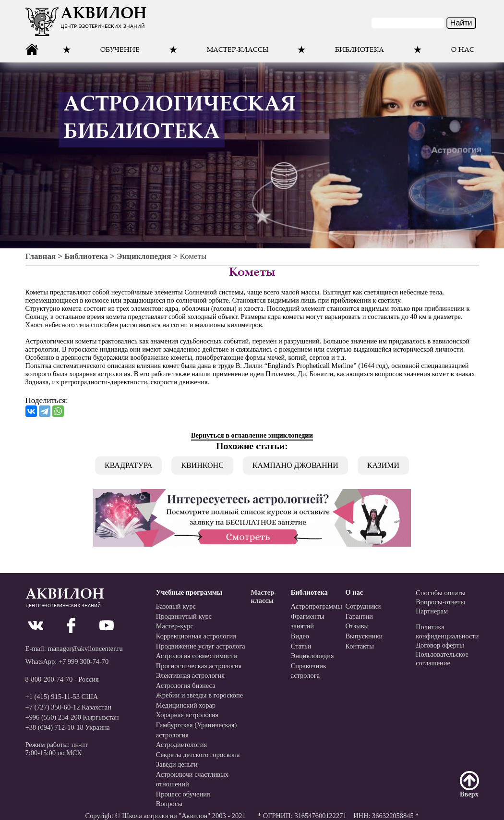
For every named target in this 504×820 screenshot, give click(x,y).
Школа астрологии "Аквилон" (166, 816)
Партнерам (432, 611)
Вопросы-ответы (440, 602)
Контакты (360, 646)
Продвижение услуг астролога (201, 646)
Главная (41, 256)
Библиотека (86, 256)
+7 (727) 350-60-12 (53, 707)
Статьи (301, 646)
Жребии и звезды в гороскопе (199, 695)
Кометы (193, 256)
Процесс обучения (183, 794)
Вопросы (169, 804)
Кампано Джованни (295, 465)
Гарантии (359, 616)
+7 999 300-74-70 (84, 661)
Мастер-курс (175, 626)
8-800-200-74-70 (49, 679)
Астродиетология (181, 745)
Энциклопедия (144, 256)
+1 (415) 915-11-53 (53, 697)
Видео (300, 636)
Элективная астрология (190, 675)
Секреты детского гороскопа (198, 755)
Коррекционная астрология (196, 636)
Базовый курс (176, 606)
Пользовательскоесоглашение (442, 659)
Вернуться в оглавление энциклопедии (252, 435)
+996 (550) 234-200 (53, 717)
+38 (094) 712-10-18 (54, 727)
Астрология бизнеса (186, 685)
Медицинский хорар (186, 705)
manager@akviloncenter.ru (85, 649)
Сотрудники (363, 606)
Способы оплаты (440, 593)
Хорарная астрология (187, 715)
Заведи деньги (177, 764)
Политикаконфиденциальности (447, 631)
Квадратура (128, 465)
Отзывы (357, 626)
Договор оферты (440, 645)
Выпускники (364, 636)
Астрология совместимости (197, 656)
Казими (383, 465)
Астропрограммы (317, 606)
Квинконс (202, 465)
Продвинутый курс (184, 616)
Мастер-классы (238, 50)
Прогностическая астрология (199, 666)
